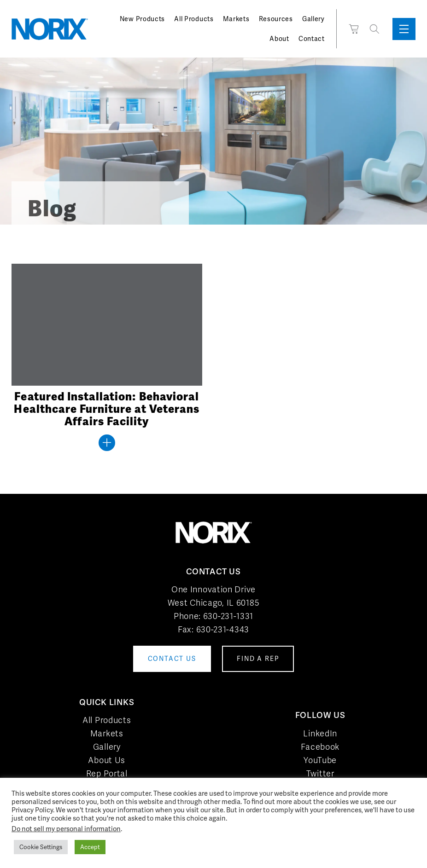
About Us (107, 760)
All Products (194, 19)
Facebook (320, 747)
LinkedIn (320, 733)
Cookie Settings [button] (41, 847)
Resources (276, 19)
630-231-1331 (228, 616)
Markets (236, 19)
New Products (142, 19)
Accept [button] (90, 847)
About (279, 39)
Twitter (320, 773)
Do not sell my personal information (66, 829)
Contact (312, 39)
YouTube (320, 760)
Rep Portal (107, 773)
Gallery (313, 19)
